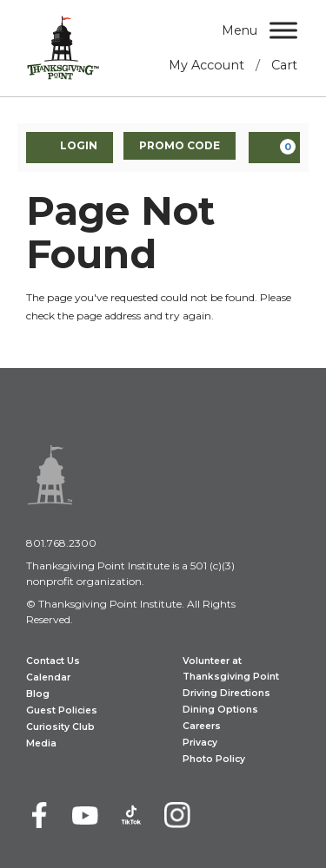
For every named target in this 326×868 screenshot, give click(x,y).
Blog (38, 694)
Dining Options (220, 710)
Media (41, 743)
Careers (202, 726)
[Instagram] (177, 815)
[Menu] (283, 30)
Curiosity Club (60, 727)
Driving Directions (226, 693)
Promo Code (180, 145)
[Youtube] (85, 815)
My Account (206, 65)
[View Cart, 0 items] (274, 148)
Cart (284, 65)
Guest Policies (62, 710)
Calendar (48, 677)
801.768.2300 (61, 543)
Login (70, 147)
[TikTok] (131, 815)
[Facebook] (39, 815)
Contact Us (53, 661)
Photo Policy (214, 759)
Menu (240, 30)
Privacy (200, 743)
